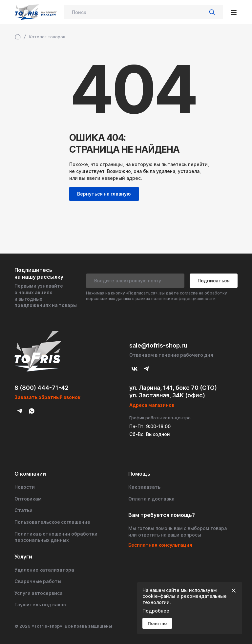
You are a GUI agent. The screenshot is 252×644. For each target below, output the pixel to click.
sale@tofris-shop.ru (158, 345)
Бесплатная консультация (160, 545)
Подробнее (156, 611)
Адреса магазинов (152, 405)
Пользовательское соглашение (52, 522)
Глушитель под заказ (40, 605)
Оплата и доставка (151, 499)
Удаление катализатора (44, 570)
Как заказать (144, 487)
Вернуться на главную (104, 194)
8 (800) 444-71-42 (42, 388)
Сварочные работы (38, 581)
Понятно (157, 623)
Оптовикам (28, 499)
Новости (25, 487)
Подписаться (214, 281)
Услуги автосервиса (39, 593)
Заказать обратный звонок (47, 397)
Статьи (23, 510)
